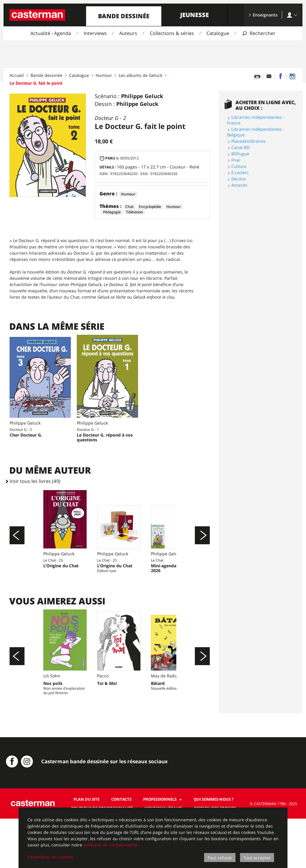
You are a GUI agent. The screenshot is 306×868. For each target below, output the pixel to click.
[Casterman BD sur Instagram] (292, 77)
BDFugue (240, 154)
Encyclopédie (150, 207)
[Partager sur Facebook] (281, 77)
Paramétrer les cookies (50, 857)
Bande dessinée (124, 16)
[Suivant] (202, 548)
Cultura (239, 166)
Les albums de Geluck (140, 75)
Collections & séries (172, 33)
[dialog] (153, 838)
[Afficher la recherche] (259, 33)
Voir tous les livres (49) (35, 481)
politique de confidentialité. (111, 845)
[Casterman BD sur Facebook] (12, 811)
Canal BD (240, 147)
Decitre (238, 179)
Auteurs (128, 33)
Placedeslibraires (248, 141)
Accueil (17, 75)
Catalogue (218, 33)
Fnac (236, 160)
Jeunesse (195, 15)
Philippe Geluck (142, 96)
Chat (129, 207)
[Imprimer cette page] (257, 77)
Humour (104, 75)
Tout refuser (220, 858)
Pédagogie (112, 212)
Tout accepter (257, 858)
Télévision (135, 212)
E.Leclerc (240, 172)
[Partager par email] (269, 77)
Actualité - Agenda (51, 33)
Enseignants (263, 15)
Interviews (95, 33)
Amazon (239, 185)
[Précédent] (17, 548)
